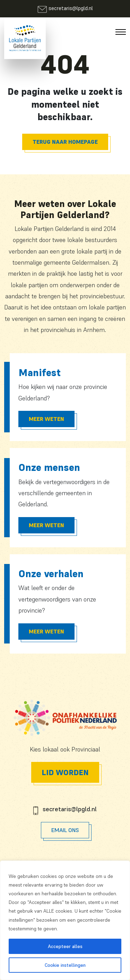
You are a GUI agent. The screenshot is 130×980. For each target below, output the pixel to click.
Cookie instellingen (65, 965)
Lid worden (65, 772)
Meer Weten (46, 419)
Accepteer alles (65, 946)
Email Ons (65, 830)
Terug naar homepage (65, 142)
